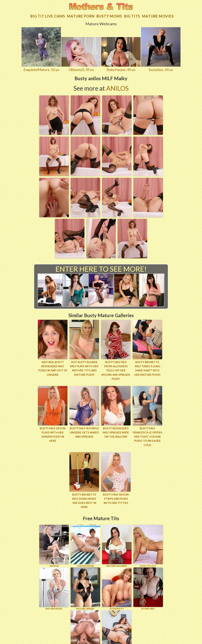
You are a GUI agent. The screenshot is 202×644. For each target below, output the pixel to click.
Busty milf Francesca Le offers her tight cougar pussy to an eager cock (147, 430)
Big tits (132, 14)
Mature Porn (81, 14)
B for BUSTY (117, 578)
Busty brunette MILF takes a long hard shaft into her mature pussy (147, 367)
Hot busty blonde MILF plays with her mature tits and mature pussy (84, 367)
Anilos (117, 87)
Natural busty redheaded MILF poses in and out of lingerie (53, 367)
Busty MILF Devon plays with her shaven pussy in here (53, 426)
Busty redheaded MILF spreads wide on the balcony (116, 426)
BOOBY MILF (148, 578)
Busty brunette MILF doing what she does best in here (84, 492)
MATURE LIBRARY (85, 578)
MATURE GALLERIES (117, 535)
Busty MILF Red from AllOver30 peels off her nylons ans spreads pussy (116, 367)
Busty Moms (109, 14)
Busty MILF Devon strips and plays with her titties (116, 492)
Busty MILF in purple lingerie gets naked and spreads (84, 426)
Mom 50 (54, 535)
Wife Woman (117, 621)
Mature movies (158, 14)
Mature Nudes (54, 578)
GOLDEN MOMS (85, 535)
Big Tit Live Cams (48, 14)
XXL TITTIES (85, 621)
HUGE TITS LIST (148, 535)
